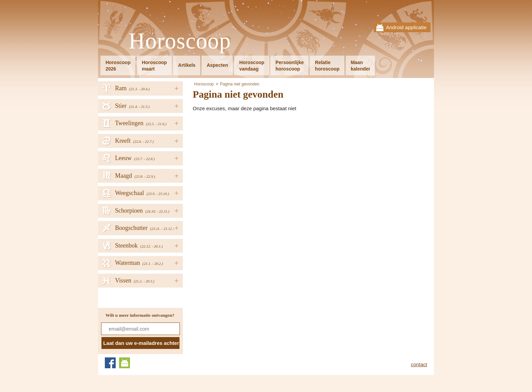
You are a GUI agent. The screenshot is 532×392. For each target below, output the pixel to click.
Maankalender (361, 66)
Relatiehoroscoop (327, 66)
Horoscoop (180, 41)
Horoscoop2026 (118, 66)
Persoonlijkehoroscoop (290, 66)
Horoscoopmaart (154, 66)
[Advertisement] (250, 163)
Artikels (187, 65)
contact (419, 364)
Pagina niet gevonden (240, 84)
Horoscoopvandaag (252, 66)
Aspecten (217, 65)
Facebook (110, 363)
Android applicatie (406, 27)
